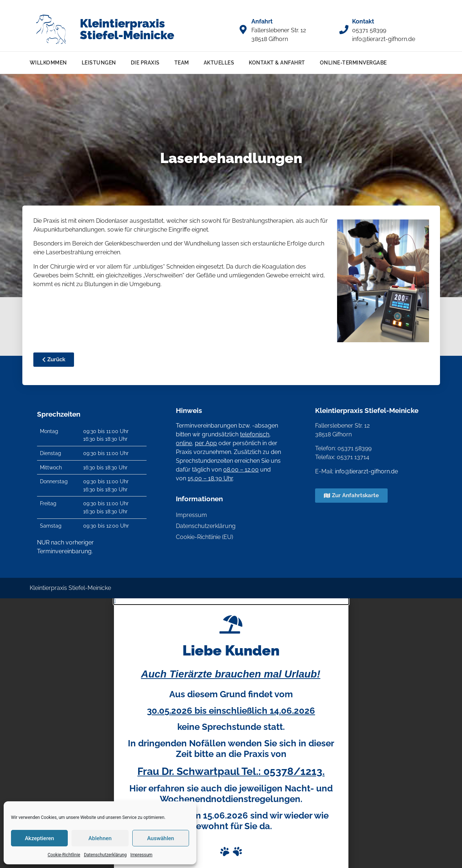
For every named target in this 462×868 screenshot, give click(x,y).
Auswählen (160, 838)
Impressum (141, 855)
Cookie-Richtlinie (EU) (204, 537)
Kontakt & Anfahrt (277, 62)
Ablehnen (100, 838)
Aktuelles (219, 62)
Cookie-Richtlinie (64, 855)
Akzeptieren (40, 838)
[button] (231, 601)
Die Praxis (145, 62)
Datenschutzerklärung (105, 855)
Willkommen (48, 62)
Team (182, 62)
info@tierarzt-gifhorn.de (366, 471)
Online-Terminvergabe (353, 62)
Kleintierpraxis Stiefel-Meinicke (127, 29)
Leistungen (99, 62)
